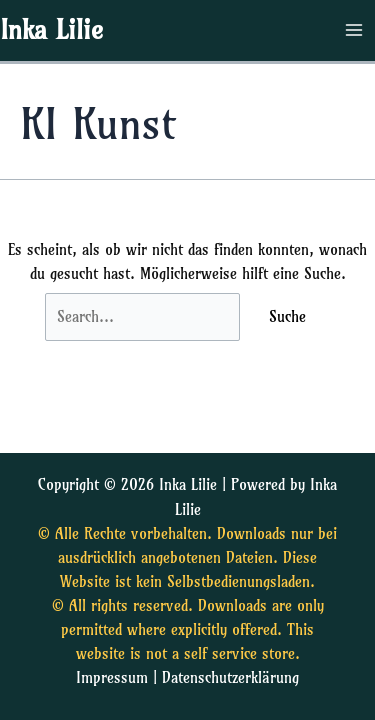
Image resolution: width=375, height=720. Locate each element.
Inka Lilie (51, 30)
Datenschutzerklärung (230, 678)
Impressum (112, 678)
